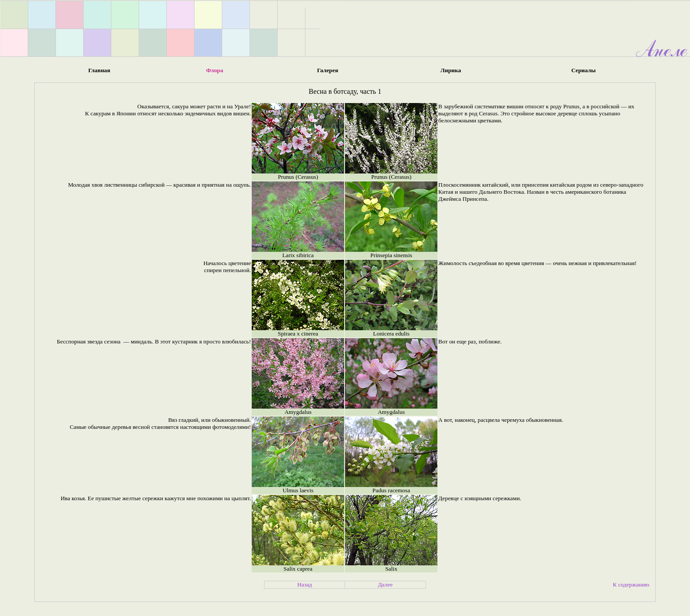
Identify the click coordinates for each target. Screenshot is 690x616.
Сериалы (583, 70)
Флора (215, 70)
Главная (99, 70)
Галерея (327, 70)
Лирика (451, 70)
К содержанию (631, 585)
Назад (305, 585)
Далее (385, 585)
